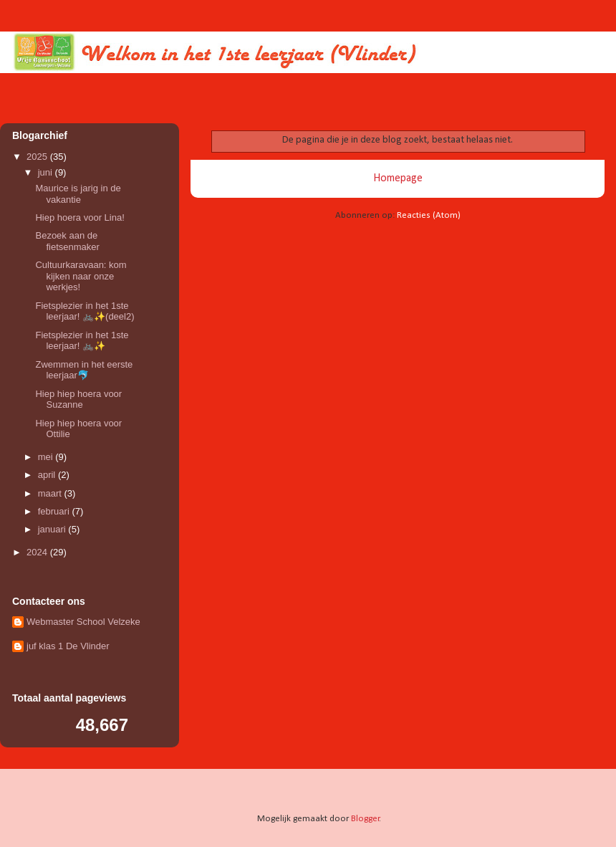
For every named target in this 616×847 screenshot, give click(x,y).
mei (47, 457)
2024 (38, 552)
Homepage (398, 178)
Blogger (365, 819)
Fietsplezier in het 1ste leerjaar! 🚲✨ (82, 341)
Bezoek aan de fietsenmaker (67, 241)
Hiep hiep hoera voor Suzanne (78, 399)
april (48, 475)
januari (53, 529)
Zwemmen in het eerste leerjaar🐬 (84, 370)
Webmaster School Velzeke (83, 622)
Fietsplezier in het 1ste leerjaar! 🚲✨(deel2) (85, 311)
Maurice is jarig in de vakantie (78, 194)
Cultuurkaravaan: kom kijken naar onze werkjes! (81, 276)
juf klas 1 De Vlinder (68, 646)
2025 (38, 157)
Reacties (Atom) (429, 215)
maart (51, 493)
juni (47, 172)
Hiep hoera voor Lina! (80, 217)
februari (55, 511)
